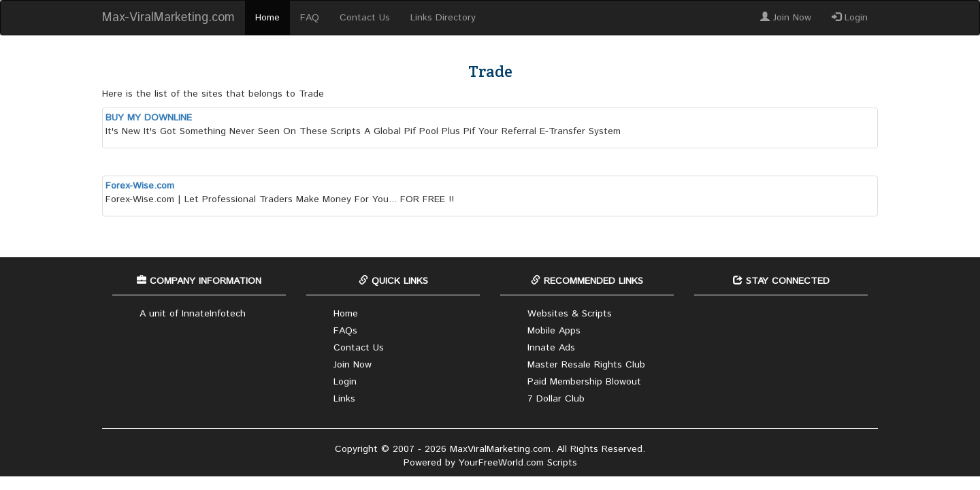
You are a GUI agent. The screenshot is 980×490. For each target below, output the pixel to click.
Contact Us (365, 18)
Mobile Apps (554, 331)
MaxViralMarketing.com (500, 449)
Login (850, 18)
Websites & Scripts (570, 314)
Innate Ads (551, 348)
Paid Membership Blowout (584, 382)
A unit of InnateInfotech (193, 314)
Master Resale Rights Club (586, 365)
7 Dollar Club (556, 399)
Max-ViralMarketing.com (168, 18)
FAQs (345, 331)
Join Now (786, 18)
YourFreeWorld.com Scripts (518, 463)
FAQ (310, 18)
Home (267, 18)
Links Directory (443, 18)
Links (344, 399)
